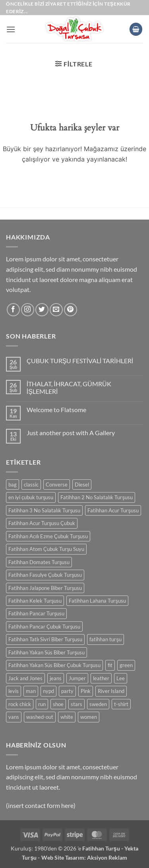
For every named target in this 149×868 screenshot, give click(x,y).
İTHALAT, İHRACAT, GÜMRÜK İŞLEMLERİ (69, 387)
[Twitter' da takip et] (42, 310)
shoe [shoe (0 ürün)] (58, 704)
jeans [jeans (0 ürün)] (56, 678)
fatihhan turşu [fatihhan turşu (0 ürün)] (105, 639)
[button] (11, 29)
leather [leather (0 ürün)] (101, 678)
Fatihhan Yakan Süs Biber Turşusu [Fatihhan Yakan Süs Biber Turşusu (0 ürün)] (46, 652)
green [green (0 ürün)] (126, 665)
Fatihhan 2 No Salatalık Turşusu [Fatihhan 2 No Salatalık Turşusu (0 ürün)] (96, 497)
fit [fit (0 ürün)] (110, 665)
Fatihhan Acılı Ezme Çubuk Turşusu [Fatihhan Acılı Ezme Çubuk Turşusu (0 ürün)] (48, 536)
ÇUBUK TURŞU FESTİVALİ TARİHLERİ (80, 361)
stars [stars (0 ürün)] (76, 704)
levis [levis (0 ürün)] (14, 691)
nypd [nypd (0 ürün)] (48, 691)
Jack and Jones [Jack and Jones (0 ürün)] (25, 678)
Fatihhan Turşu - (103, 848)
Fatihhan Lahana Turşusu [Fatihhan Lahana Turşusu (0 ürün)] (97, 601)
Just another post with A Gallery (71, 433)
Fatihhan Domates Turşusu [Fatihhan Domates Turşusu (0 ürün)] (39, 562)
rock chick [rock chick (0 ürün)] (20, 704)
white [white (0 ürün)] (67, 717)
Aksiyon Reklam (107, 857)
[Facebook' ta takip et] (13, 310)
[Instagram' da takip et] (28, 310)
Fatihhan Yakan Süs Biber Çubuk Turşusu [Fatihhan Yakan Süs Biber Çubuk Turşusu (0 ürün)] (54, 665)
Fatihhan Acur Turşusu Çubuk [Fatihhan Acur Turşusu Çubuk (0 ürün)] (42, 523)
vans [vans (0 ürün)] (14, 717)
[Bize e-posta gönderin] (56, 310)
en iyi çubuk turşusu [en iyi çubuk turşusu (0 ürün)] (31, 497)
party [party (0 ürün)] (67, 691)
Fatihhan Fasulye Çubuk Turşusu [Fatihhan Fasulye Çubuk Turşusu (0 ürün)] (45, 575)
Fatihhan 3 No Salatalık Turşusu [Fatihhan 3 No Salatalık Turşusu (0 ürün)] (44, 510)
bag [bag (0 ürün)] (13, 485)
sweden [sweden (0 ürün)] (98, 704)
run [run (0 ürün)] (42, 704)
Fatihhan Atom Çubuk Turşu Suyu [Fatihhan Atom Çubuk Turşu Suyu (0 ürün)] (46, 549)
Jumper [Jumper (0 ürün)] (77, 678)
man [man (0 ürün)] (31, 691)
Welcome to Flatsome (56, 410)
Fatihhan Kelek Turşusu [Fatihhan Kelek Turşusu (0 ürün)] (35, 601)
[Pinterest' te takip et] (71, 310)
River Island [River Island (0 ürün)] (111, 691)
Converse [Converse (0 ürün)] (57, 485)
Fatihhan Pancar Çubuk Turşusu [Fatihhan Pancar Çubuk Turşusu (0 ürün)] (44, 627)
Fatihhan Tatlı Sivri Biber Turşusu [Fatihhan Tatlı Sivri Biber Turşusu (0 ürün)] (45, 639)
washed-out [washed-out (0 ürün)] (40, 717)
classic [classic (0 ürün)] (31, 485)
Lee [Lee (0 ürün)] (121, 678)
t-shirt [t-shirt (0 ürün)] (121, 704)
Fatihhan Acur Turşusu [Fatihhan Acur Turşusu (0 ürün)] (113, 510)
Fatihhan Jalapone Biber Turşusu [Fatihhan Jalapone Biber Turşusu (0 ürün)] (45, 588)
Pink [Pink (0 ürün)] (86, 691)
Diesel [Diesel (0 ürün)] (82, 485)
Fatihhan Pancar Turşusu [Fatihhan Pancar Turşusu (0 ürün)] (36, 613)
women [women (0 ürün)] (89, 717)
